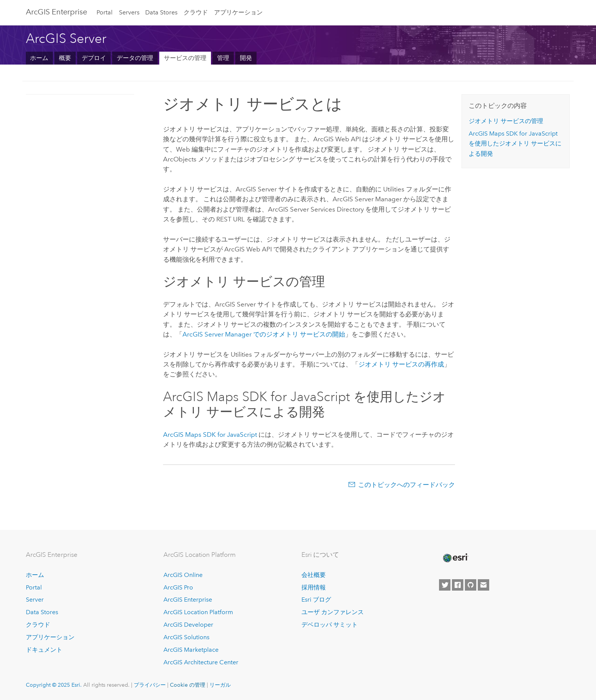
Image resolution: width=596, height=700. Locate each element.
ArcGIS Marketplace (191, 650)
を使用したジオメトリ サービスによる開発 (515, 144)
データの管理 (135, 58)
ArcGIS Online (183, 575)
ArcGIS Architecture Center (201, 662)
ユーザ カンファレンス (333, 612)
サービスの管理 (185, 58)
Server (35, 600)
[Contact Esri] (483, 585)
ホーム (39, 58)
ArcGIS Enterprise (56, 12)
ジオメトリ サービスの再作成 (401, 364)
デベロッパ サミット (330, 625)
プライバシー (150, 685)
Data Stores (161, 12)
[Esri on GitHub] (471, 585)
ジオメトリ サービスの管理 (506, 121)
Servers (129, 12)
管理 (223, 58)
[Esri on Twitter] (445, 585)
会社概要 (314, 575)
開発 (246, 58)
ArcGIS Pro (178, 587)
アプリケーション (238, 12)
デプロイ (94, 58)
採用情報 (314, 587)
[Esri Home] (455, 558)
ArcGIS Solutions (186, 637)
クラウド (196, 12)
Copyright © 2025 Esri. (54, 685)
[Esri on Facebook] (458, 585)
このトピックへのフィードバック (407, 485)
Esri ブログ (316, 600)
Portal (105, 12)
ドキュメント (44, 650)
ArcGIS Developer (188, 625)
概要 (65, 58)
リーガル (220, 685)
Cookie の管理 (188, 685)
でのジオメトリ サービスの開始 (264, 334)
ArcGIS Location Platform (198, 612)
